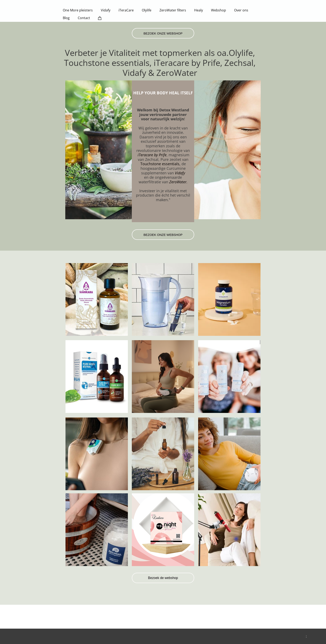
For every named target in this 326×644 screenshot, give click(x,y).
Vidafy (180, 173)
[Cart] (100, 18)
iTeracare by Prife (152, 155)
